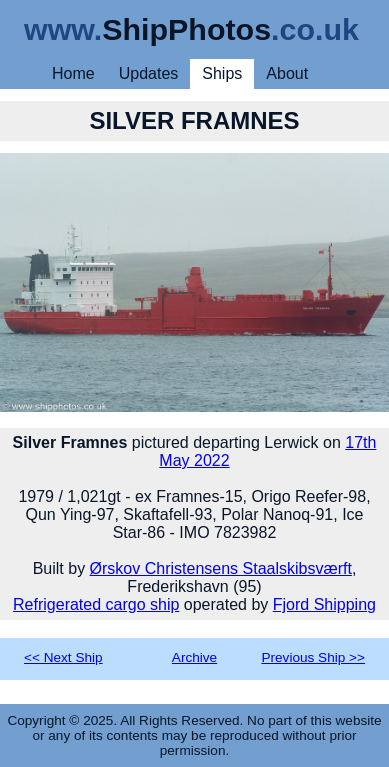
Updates (149, 73)
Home (73, 73)
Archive (194, 657)
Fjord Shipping (324, 604)
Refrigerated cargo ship (96, 604)
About (287, 73)
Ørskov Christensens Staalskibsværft (221, 568)
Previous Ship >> (313, 657)
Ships (222, 73)
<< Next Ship (63, 657)
